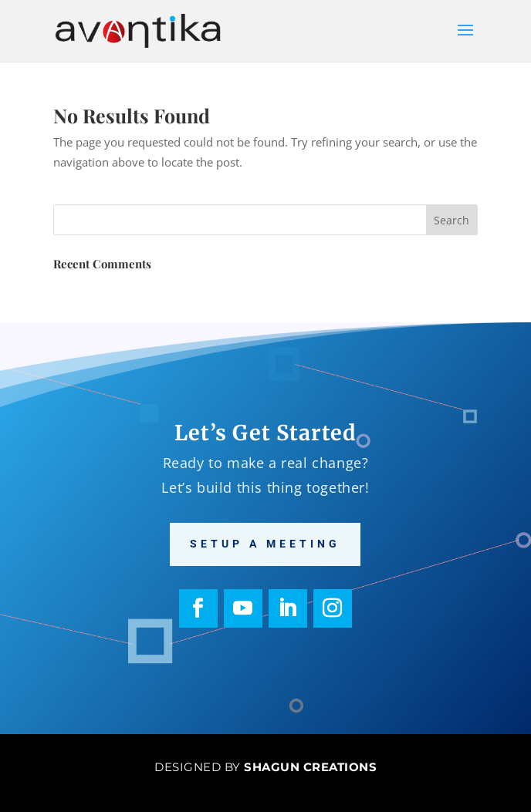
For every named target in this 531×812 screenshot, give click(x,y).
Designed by (265, 767)
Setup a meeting (265, 544)
